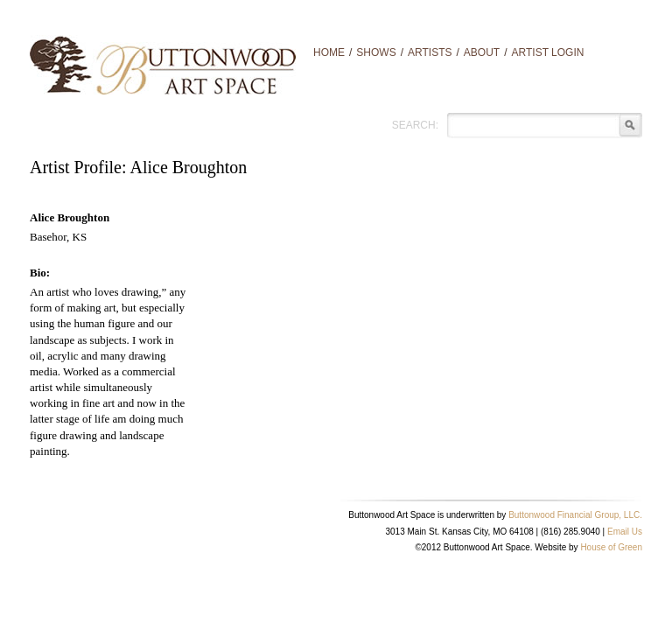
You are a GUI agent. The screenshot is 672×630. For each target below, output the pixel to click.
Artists (430, 52)
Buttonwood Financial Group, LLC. (575, 515)
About (482, 52)
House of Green (611, 547)
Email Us (625, 532)
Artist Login (548, 52)
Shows (376, 52)
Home (329, 52)
